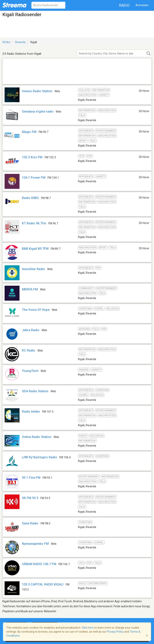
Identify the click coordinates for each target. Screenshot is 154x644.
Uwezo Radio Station (37, 91)
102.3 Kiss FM (32, 157)
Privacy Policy (115, 632)
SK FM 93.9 (30, 498)
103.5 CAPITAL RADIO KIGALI (43, 584)
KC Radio (29, 350)
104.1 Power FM (34, 178)
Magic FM (29, 132)
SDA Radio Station (35, 391)
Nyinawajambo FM (35, 544)
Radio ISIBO (30, 198)
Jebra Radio (31, 330)
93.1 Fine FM (31, 478)
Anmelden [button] (142, 5)
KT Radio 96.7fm (34, 223)
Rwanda (20, 42)
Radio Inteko (31, 412)
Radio (124, 5)
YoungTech (30, 371)
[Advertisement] (77, 79)
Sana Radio (30, 523)
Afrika (6, 42)
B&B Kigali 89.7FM (35, 249)
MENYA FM (30, 289)
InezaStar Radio (33, 269)
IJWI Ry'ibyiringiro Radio (39, 457)
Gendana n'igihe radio (38, 111)
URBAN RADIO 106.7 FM (39, 564)
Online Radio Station (37, 437)
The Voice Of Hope (36, 310)
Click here (88, 628)
